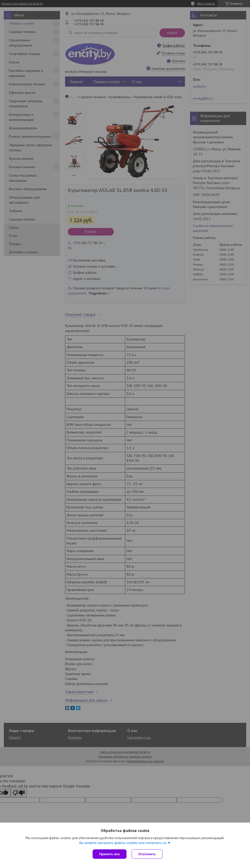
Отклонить (147, 854)
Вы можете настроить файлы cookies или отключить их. (123, 843)
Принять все (110, 854)
